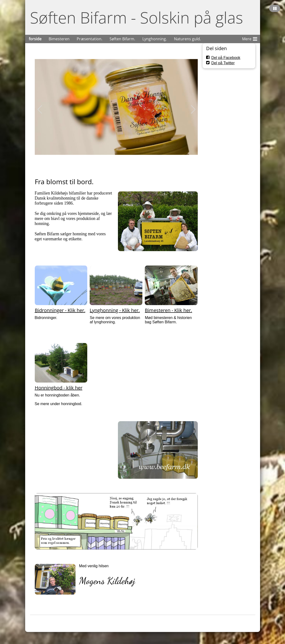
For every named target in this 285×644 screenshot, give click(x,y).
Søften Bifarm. (122, 39)
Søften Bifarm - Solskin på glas (137, 17)
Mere (250, 38)
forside (35, 39)
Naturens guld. (187, 39)
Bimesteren (59, 39)
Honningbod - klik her (59, 388)
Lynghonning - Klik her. (115, 310)
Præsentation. (90, 39)
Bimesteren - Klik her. (168, 310)
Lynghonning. (155, 39)
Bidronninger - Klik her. (60, 310)
